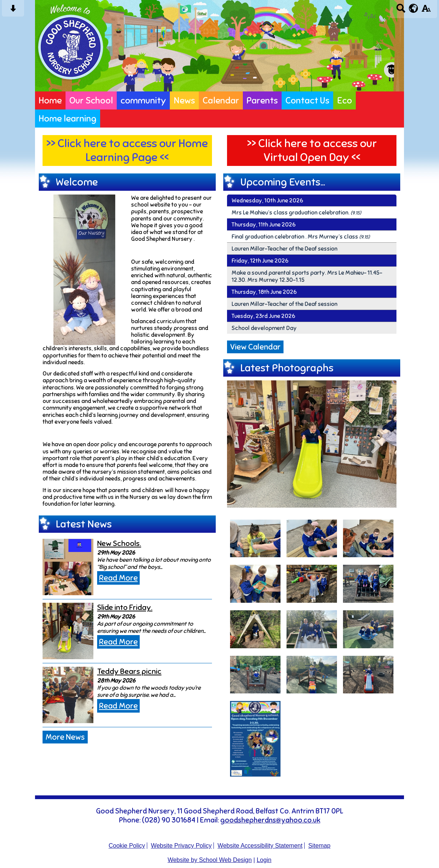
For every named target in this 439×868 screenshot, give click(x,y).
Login (264, 860)
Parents (262, 100)
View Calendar (255, 347)
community (143, 100)
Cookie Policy (127, 846)
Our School (91, 100)
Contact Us (307, 100)
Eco (344, 100)
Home (50, 100)
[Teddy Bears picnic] (68, 695)
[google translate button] (414, 8)
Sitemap (319, 846)
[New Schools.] (68, 567)
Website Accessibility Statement (260, 846)
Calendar (221, 100)
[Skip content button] (13, 11)
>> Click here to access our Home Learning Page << (127, 150)
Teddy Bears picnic (129, 671)
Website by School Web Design (210, 860)
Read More (118, 578)
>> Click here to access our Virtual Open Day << (312, 150)
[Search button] (401, 11)
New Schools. (119, 543)
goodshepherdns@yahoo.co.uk (270, 820)
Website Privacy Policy (181, 846)
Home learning (68, 119)
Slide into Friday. (125, 607)
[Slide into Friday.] (68, 631)
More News (65, 737)
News (184, 100)
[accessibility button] (426, 11)
